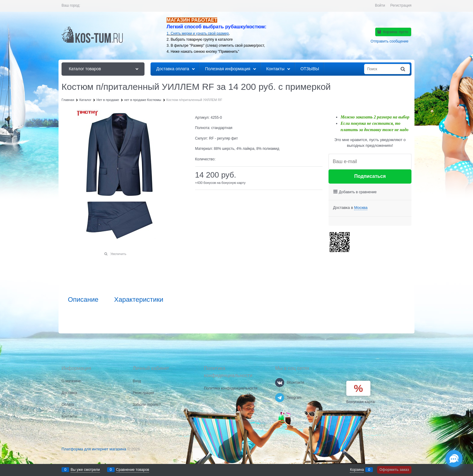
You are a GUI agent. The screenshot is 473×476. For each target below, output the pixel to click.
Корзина (357, 470)
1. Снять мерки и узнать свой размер (198, 33)
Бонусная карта (360, 402)
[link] (361, 208)
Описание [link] (83, 300)
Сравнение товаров (133, 470)
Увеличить (118, 254)
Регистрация (401, 5)
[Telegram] (280, 398)
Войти (380, 5)
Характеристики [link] (139, 300)
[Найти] (403, 69)
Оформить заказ (394, 470)
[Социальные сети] (454, 459)
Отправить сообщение (389, 41)
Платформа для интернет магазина (94, 449)
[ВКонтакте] (280, 383)
